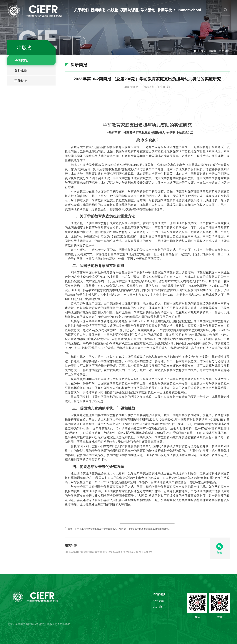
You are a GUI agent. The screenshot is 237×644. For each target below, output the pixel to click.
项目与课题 (129, 10)
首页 (203, 51)
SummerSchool (187, 10)
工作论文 (21, 81)
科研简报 (21, 60)
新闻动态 (98, 10)
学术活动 (148, 10)
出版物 (113, 10)
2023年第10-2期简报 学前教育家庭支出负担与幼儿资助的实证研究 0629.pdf (108, 552)
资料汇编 (21, 70)
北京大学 (158, 601)
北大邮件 (158, 607)
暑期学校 (165, 10)
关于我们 (81, 10)
